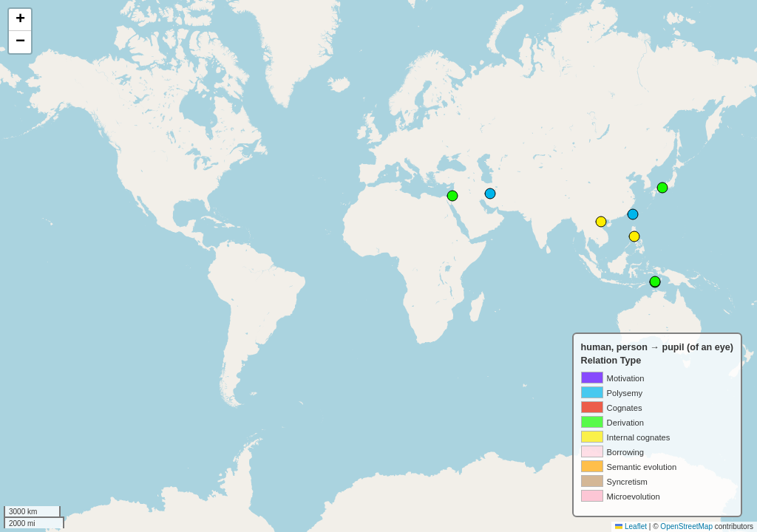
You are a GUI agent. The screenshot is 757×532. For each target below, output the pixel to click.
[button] (20, 20)
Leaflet (631, 526)
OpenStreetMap (686, 526)
